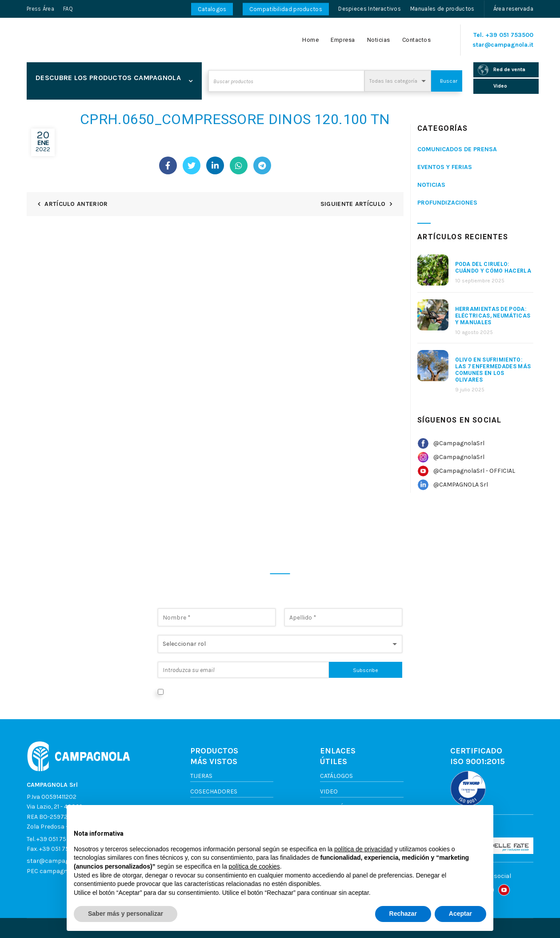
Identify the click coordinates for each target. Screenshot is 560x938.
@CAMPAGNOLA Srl (461, 485)
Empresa (343, 40)
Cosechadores (214, 791)
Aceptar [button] (460, 914)
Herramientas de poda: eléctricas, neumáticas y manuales (493, 316)
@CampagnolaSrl (459, 443)
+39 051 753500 (509, 35)
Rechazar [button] (403, 914)
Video (329, 791)
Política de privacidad (331, 691)
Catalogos (212, 9)
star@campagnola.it (503, 45)
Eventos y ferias (445, 167)
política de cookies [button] (254, 866)
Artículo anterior (76, 204)
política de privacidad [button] (364, 849)
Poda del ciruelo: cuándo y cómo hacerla (493, 268)
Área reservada (513, 9)
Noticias (379, 40)
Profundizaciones (447, 203)
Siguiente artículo (353, 204)
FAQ (68, 9)
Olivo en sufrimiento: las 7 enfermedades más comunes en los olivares (493, 370)
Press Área (40, 9)
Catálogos (336, 776)
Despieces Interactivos (370, 9)
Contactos (417, 40)
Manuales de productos (442, 9)
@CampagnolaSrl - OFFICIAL (474, 471)
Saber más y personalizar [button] (126, 914)
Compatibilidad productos (286, 9)
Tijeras (201, 776)
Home (310, 40)
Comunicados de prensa (457, 149)
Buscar (449, 81)
